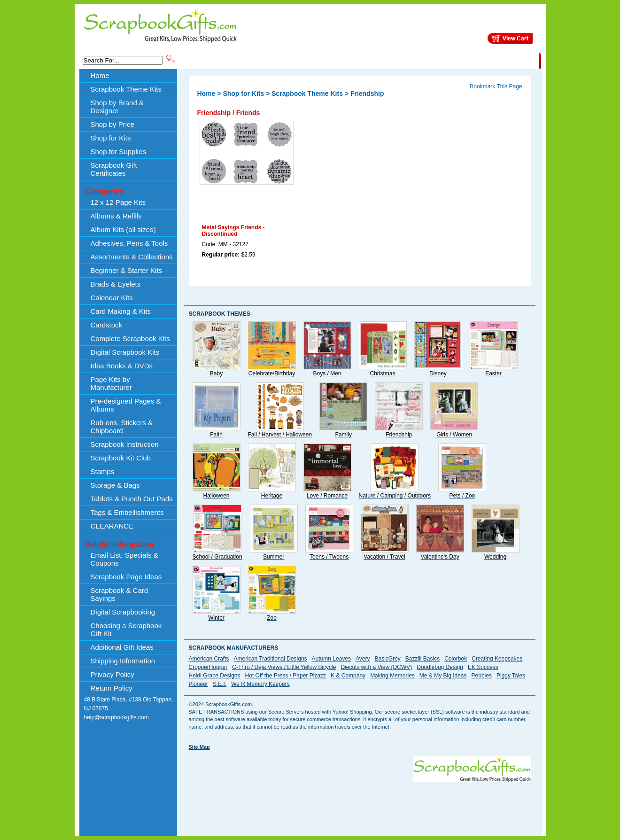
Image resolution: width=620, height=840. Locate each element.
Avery (363, 659)
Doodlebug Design (440, 667)
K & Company (348, 676)
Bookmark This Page (496, 86)
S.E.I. (220, 684)
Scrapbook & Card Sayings (120, 594)
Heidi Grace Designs (215, 676)
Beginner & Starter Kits (127, 270)
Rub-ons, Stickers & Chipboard (122, 427)
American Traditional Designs (271, 659)
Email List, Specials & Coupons (124, 559)
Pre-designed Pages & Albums (126, 405)
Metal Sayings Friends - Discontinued (233, 231)
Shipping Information (440, 60)
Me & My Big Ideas (443, 676)
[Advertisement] (360, 803)
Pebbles (482, 676)
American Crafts (209, 659)
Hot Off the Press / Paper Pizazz (286, 676)
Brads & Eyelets (116, 284)
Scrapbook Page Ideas (126, 577)
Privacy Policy (112, 674)
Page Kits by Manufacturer (111, 383)
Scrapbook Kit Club (121, 458)
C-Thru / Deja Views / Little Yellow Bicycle (284, 667)
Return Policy (112, 688)
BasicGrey (387, 659)
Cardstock (107, 325)
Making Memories (392, 676)
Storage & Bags (115, 485)
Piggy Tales (511, 676)
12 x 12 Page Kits (118, 202)
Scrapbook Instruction (125, 444)
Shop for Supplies (118, 152)
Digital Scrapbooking (123, 612)
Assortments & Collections (132, 257)
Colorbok (456, 659)
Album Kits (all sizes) (123, 229)
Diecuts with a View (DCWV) (376, 667)
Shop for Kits (111, 138)
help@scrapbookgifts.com (116, 717)
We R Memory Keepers (260, 684)
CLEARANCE (495, 60)
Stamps (103, 471)
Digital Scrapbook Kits (125, 352)
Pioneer (198, 684)
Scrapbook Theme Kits (212, 60)
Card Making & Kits (121, 311)
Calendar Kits (112, 298)
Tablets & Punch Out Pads (132, 499)
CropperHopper (208, 667)
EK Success (483, 667)
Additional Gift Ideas (122, 647)
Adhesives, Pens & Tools (129, 243)
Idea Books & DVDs (122, 366)
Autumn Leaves (331, 659)
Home (100, 75)
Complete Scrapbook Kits (130, 338)
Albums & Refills (116, 216)
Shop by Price (350, 60)
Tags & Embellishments (127, 512)
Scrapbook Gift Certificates (114, 169)
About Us (391, 60)
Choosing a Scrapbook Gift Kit (126, 630)
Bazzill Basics (422, 659)
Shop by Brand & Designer (287, 60)
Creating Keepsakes (497, 659)
